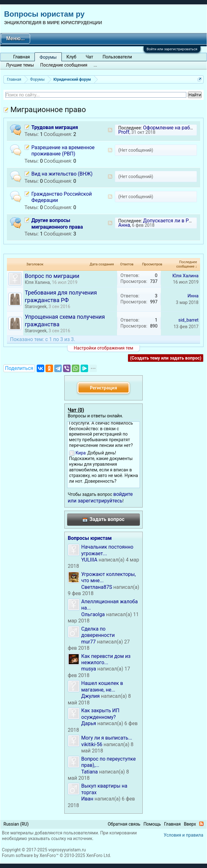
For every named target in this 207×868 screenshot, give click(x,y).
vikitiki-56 (92, 744)
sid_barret (188, 320)
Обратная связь (124, 824)
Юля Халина (37, 282)
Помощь (152, 824)
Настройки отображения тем (103, 348)
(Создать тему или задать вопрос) (166, 358)
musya (89, 669)
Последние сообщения (64, 65)
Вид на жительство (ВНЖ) (62, 174)
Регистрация (103, 388)
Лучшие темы (20, 65)
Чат (89, 57)
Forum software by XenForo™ (56, 855)
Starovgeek (36, 307)
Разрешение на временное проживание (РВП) (63, 151)
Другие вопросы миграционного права (57, 223)
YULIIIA (89, 560)
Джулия (90, 696)
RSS (110, 130)
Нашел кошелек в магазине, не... (102, 686)
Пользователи (117, 57)
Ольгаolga (93, 614)
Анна (124, 225)
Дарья (89, 723)
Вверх (190, 824)
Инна (193, 296)
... (96, 65)
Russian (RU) (16, 824)
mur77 (88, 642)
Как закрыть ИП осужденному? (100, 714)
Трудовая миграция (55, 127)
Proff (124, 132)
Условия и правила (183, 835)
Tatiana (90, 772)
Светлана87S (97, 587)
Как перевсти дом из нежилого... (106, 659)
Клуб (71, 57)
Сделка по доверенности (98, 632)
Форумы (48, 57)
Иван (87, 799)
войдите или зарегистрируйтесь (100, 497)
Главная (21, 57)
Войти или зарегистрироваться (172, 49)
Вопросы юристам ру (44, 14)
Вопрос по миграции (52, 276)
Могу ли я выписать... (107, 738)
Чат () (76, 410)
